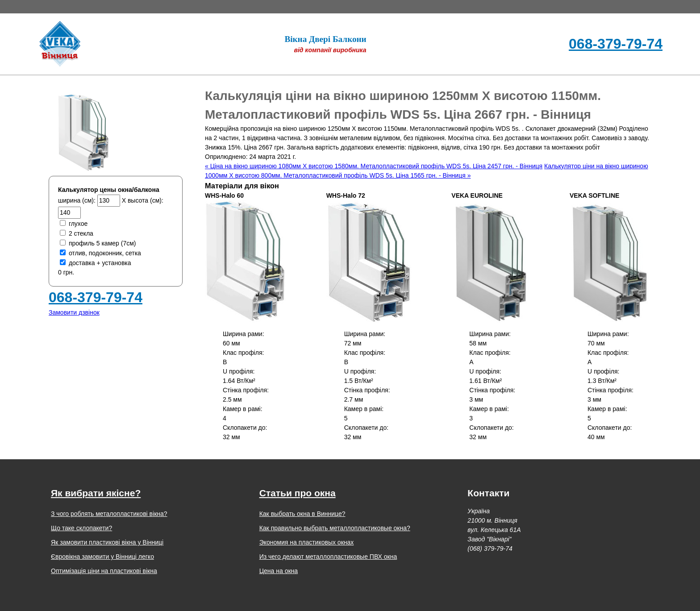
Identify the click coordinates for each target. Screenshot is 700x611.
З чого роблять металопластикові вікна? (109, 514)
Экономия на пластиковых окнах (307, 542)
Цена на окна (279, 571)
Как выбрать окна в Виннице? (302, 514)
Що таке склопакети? (81, 528)
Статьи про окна (298, 493)
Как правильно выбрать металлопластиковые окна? (335, 528)
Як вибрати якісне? (96, 493)
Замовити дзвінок (74, 312)
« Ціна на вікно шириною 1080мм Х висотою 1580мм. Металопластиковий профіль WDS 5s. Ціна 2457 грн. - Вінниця (374, 166)
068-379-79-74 (616, 44)
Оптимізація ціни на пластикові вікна (104, 571)
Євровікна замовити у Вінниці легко (102, 557)
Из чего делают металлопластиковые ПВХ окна (328, 557)
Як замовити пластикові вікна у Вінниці (107, 542)
